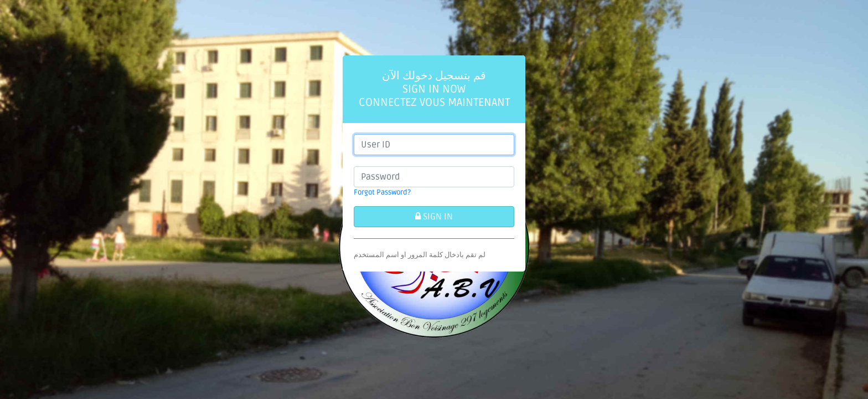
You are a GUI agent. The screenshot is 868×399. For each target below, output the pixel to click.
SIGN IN (434, 217)
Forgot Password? (382, 192)
